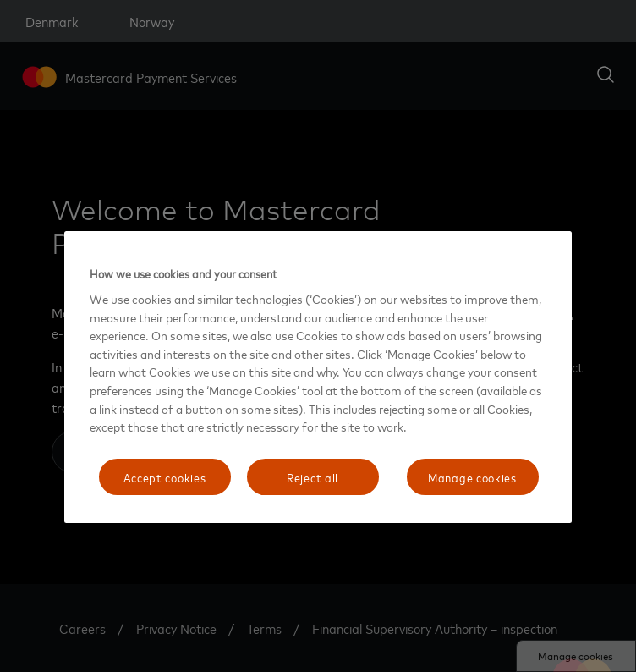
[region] (318, 377)
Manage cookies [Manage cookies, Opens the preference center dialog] (472, 477)
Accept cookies (165, 477)
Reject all (313, 477)
